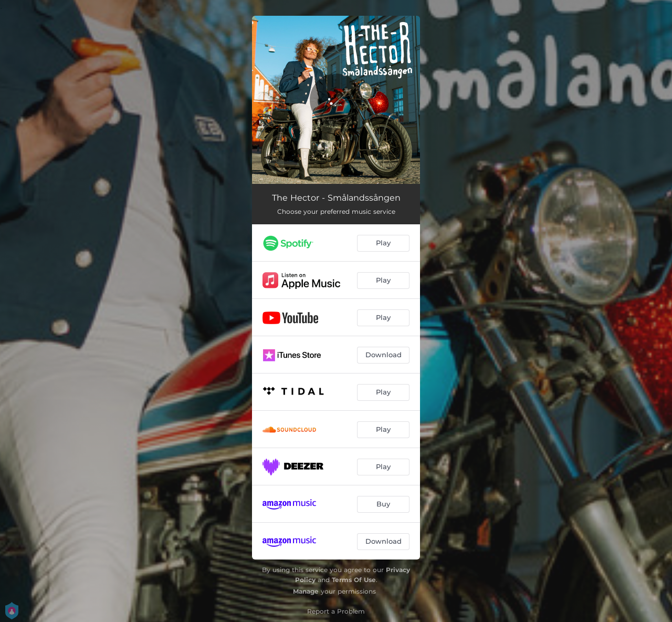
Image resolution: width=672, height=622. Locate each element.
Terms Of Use (354, 580)
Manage (306, 591)
